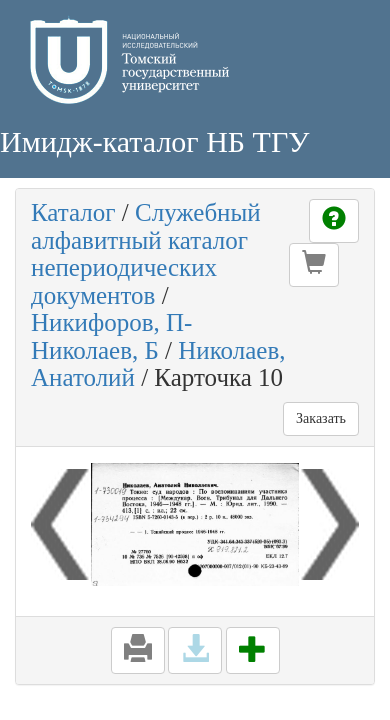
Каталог (73, 212)
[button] (314, 265)
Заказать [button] (321, 418)
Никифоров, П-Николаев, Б (111, 336)
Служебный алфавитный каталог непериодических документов (146, 254)
